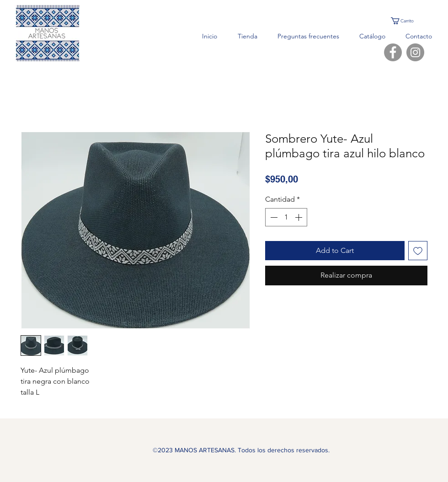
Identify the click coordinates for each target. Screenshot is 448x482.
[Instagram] (415, 52)
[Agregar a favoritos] (418, 251)
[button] (407, 21)
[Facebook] (393, 52)
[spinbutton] (286, 217)
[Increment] (299, 217)
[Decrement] (273, 217)
